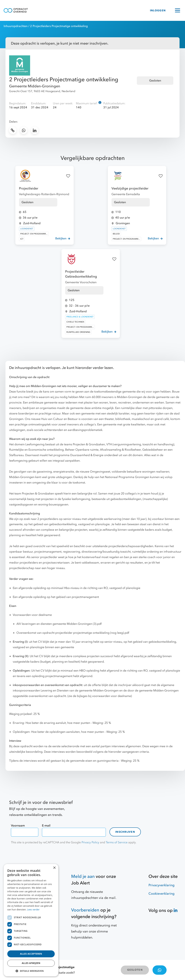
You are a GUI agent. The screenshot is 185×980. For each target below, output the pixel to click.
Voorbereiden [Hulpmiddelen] (85, 910)
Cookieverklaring (161, 894)
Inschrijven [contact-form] (125, 832)
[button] (31, 971)
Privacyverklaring (161, 885)
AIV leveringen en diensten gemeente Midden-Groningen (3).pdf (59, 624)
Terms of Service (117, 842)
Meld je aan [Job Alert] (83, 876)
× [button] (54, 868)
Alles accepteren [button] (31, 954)
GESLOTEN (135, 970)
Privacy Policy (90, 842)
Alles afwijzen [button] (31, 963)
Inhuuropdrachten (16, 26)
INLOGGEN (158, 11)
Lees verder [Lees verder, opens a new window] (33, 910)
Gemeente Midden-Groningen (35, 86)
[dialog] (31, 920)
